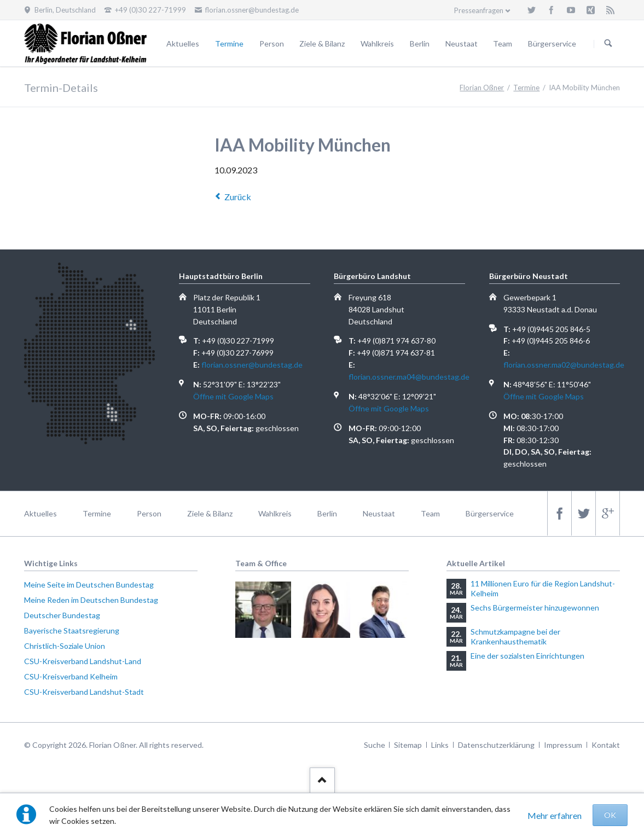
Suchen (608, 44)
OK (610, 815)
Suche (375, 745)
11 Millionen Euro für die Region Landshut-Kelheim (543, 588)
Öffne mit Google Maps (233, 396)
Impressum (563, 745)
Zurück (238, 197)
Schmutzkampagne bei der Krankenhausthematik (515, 637)
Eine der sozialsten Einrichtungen (527, 656)
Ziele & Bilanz (322, 43)
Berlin (420, 43)
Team (503, 43)
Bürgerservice (552, 43)
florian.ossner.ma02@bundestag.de (564, 365)
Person (272, 43)
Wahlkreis (377, 43)
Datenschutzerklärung (496, 745)
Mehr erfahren (555, 815)
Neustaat (462, 43)
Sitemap (408, 745)
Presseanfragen (479, 10)
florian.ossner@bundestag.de (252, 365)
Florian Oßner (482, 88)
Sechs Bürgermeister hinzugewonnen (535, 608)
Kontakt (606, 745)
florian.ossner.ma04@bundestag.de (409, 377)
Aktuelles (183, 43)
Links (440, 745)
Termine (229, 43)
